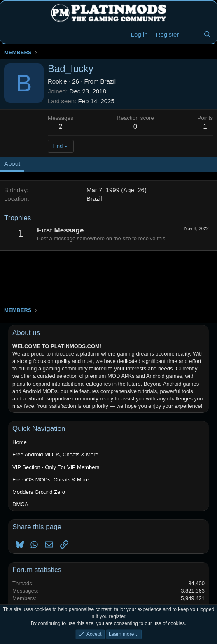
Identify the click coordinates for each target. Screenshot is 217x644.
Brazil (108, 81)
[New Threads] (191, 34)
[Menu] (11, 35)
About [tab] (12, 164)
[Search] (207, 34)
